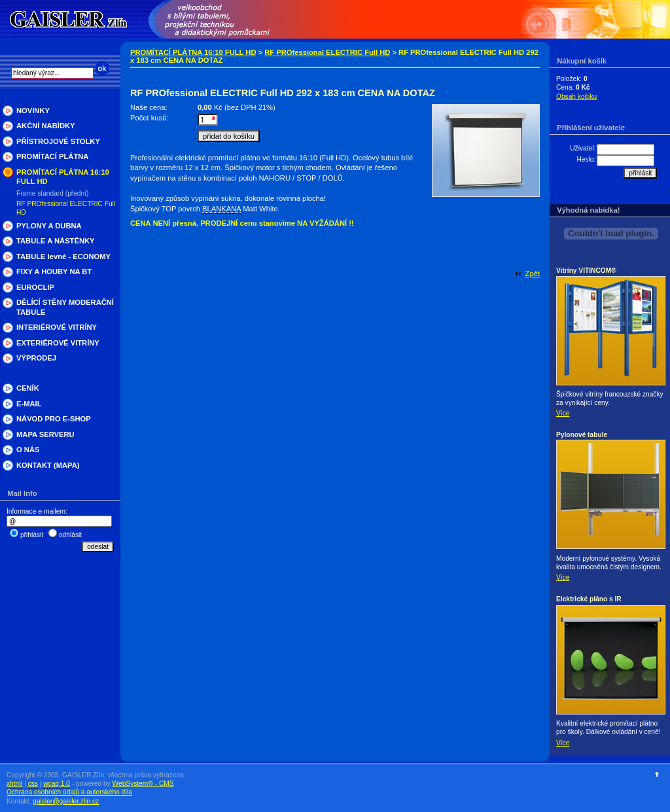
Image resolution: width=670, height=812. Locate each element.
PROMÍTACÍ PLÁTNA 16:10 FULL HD (193, 52)
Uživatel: (583, 148)
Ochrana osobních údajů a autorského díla (69, 792)
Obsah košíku (576, 97)
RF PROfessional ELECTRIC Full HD (327, 52)
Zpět (533, 274)
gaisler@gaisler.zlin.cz (66, 801)
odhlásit (70, 535)
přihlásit (32, 535)
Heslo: (586, 159)
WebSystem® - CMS (143, 784)
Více (563, 413)
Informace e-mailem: (37, 511)
